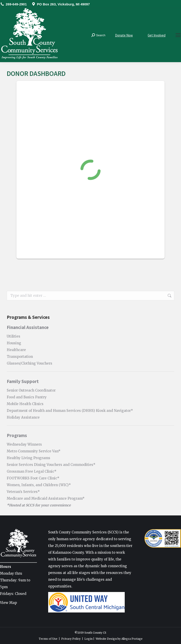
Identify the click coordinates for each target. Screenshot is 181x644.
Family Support (23, 381)
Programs (17, 435)
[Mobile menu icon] (178, 35)
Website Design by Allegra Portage (119, 639)
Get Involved (157, 35)
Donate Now (124, 35)
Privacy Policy (71, 639)
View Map (8, 603)
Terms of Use (48, 639)
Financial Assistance (28, 327)
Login (88, 639)
